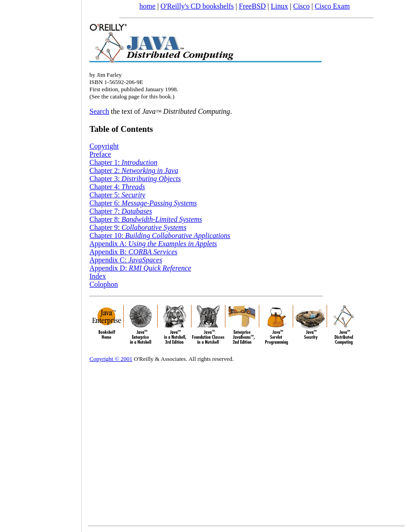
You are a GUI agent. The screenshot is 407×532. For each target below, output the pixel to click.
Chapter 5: (117, 195)
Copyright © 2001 (111, 359)
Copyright (104, 146)
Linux (280, 6)
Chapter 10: (160, 236)
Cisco (301, 6)
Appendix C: (126, 260)
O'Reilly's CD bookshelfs (197, 6)
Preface (100, 154)
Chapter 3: (135, 179)
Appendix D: (140, 268)
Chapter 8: (146, 219)
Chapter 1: (124, 162)
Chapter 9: (138, 227)
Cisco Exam (332, 6)
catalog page (124, 96)
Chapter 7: (121, 211)
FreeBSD (253, 6)
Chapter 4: (117, 187)
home (148, 6)
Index (98, 276)
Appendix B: (133, 252)
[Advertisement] (41, 263)
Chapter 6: (143, 203)
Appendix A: (153, 244)
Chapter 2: (134, 170)
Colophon (104, 284)
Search (99, 111)
